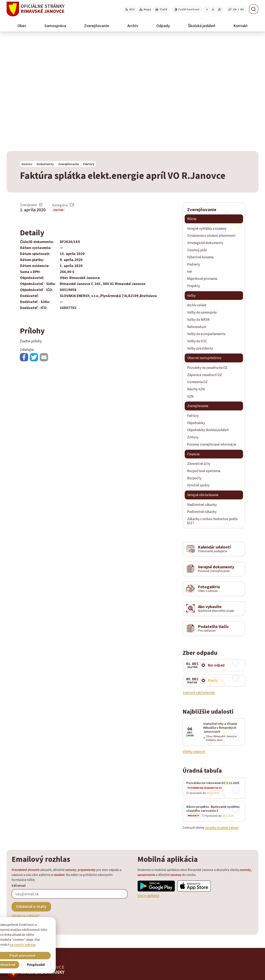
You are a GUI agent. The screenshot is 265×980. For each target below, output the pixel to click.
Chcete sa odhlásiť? (26, 803)
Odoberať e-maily (31, 793)
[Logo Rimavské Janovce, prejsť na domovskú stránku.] (36, 9)
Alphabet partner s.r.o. (61, 870)
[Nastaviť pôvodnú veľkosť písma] (213, 10)
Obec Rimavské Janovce (47, 874)
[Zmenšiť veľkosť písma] (207, 10)
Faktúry (58, 97)
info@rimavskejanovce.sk (238, 971)
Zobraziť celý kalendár (199, 579)
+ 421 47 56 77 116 (232, 961)
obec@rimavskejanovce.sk (239, 966)
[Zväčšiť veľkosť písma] (220, 10)
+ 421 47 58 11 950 (232, 956)
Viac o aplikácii (148, 782)
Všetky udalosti (194, 638)
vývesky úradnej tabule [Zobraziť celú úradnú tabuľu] (222, 714)
